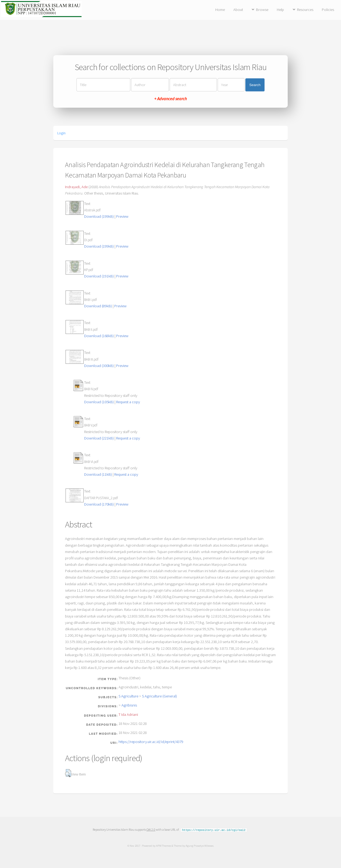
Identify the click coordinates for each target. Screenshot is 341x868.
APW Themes (163, 845)
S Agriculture (128, 696)
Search (255, 85)
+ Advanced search (170, 99)
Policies (328, 10)
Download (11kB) (98, 474)
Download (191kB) (99, 276)
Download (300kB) (99, 366)
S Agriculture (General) (159, 696)
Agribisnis (129, 705)
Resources (305, 10)
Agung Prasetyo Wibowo (199, 845)
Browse (262, 10)
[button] (68, 773)
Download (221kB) (99, 438)
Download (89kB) (98, 306)
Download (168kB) (99, 336)
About (238, 10)
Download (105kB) (99, 402)
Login (61, 133)
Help (280, 10)
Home (220, 10)
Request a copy (128, 402)
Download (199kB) (99, 216)
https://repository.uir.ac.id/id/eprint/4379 (151, 742)
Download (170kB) (99, 504)
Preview (122, 216)
